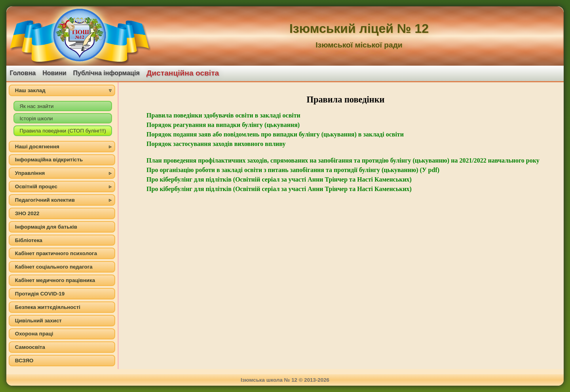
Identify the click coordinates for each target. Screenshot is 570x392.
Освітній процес (36, 187)
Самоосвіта (30, 347)
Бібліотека (29, 240)
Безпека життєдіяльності (48, 307)
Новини (54, 73)
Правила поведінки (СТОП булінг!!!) (63, 131)
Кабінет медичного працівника (55, 280)
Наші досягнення (37, 147)
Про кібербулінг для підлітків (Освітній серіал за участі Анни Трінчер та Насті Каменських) (279, 179)
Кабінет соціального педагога (54, 267)
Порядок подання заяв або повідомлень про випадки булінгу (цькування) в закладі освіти (275, 134)
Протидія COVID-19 (40, 294)
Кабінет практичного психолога (56, 253)
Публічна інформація (106, 73)
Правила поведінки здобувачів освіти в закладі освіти (223, 115)
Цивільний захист (38, 321)
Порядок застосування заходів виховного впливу (216, 144)
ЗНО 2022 (27, 213)
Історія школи (36, 118)
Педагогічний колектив (45, 200)
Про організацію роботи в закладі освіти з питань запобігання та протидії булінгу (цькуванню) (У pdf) (293, 170)
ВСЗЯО (24, 361)
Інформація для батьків (46, 227)
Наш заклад (30, 90)
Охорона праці (34, 334)
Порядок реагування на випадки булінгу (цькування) (223, 125)
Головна (23, 73)
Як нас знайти (36, 106)
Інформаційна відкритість (49, 160)
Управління (30, 173)
